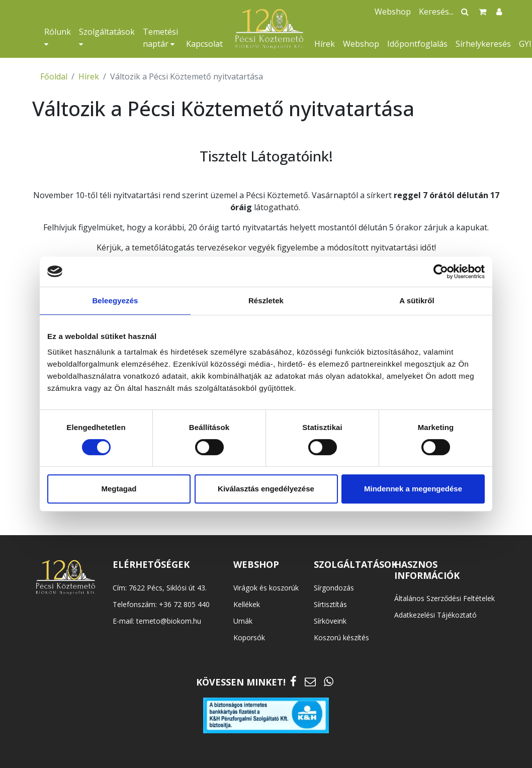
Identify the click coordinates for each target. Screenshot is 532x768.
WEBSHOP (256, 564)
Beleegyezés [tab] (115, 301)
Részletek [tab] (266, 301)
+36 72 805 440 (184, 604)
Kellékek (247, 604)
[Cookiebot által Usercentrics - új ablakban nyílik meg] (441, 272)
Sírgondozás (334, 588)
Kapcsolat (204, 44)
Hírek (325, 44)
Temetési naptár (160, 38)
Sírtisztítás (330, 604)
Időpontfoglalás (417, 44)
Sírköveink (330, 621)
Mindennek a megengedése (413, 489)
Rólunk (58, 37)
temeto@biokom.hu (169, 621)
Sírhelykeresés (483, 44)
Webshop (361, 44)
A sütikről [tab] (417, 301)
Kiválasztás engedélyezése (266, 489)
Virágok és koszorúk (266, 588)
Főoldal (54, 76)
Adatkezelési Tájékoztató (435, 615)
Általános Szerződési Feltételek (445, 598)
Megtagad (119, 489)
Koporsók (249, 637)
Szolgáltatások (107, 37)
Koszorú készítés (341, 637)
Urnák (243, 621)
